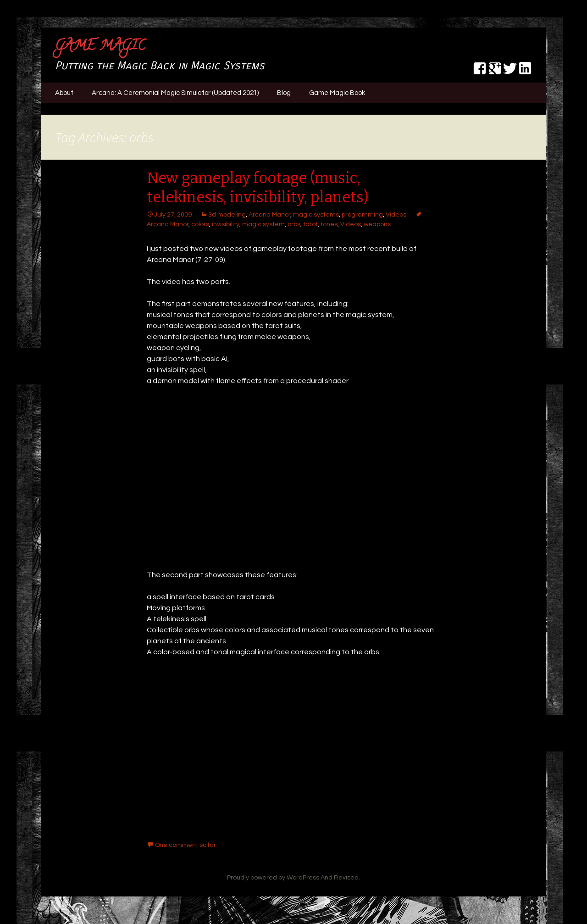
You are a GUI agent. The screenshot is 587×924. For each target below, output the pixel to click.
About (64, 93)
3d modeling (227, 215)
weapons (377, 224)
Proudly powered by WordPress (273, 878)
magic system (263, 224)
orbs (294, 224)
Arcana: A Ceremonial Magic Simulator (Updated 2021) (175, 93)
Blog (284, 93)
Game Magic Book (337, 93)
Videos (396, 215)
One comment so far (186, 845)
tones (329, 224)
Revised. (347, 878)
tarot (310, 224)
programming (362, 215)
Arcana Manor (269, 215)
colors (200, 224)
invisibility (226, 224)
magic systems (316, 215)
